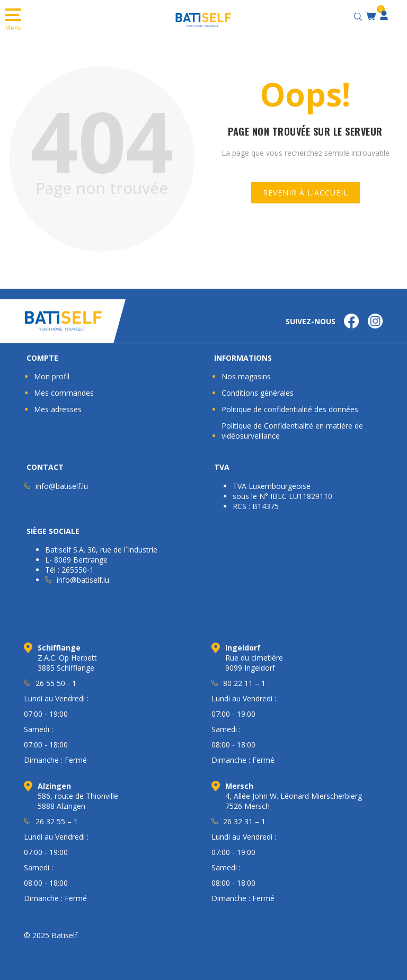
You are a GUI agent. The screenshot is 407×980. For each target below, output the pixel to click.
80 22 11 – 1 (244, 683)
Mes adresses (58, 409)
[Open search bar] (359, 15)
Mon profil (52, 376)
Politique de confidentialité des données (290, 409)
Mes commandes (64, 393)
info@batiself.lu (62, 486)
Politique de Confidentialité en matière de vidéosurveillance (292, 431)
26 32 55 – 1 (57, 821)
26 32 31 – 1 (244, 821)
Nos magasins (246, 376)
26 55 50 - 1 (56, 683)
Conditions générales (258, 393)
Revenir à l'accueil (306, 193)
